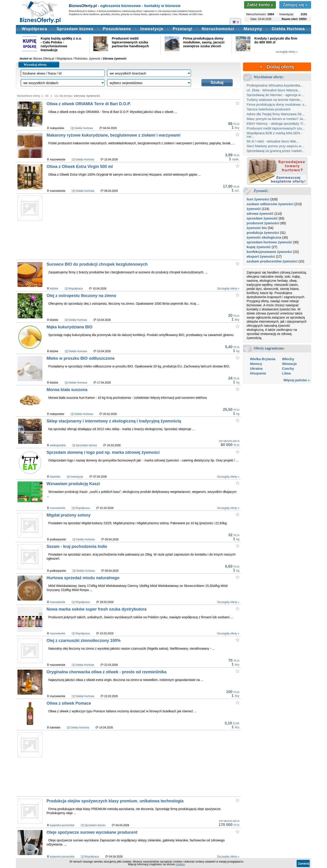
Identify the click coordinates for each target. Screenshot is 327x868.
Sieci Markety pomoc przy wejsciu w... (275, 146)
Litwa (286, 373)
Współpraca (35, 29)
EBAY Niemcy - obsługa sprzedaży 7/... (276, 123)
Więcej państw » (297, 380)
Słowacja (289, 364)
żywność (254, 209)
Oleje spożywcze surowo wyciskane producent (92, 832)
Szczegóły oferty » (228, 289)
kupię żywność (259, 247)
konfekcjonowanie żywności (269, 252)
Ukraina (256, 368)
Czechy (288, 368)
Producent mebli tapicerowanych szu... (276, 128)
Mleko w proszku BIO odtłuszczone (81, 358)
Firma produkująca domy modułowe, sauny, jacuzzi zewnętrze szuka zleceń (204, 42)
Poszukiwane (117, 29)
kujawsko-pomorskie (62, 825)
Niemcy (256, 364)
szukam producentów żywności (272, 261)
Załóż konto (260, 5)
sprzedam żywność (262, 218)
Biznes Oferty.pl (44, 59)
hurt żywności (258, 199)
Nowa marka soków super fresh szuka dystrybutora (97, 609)
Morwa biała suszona (67, 390)
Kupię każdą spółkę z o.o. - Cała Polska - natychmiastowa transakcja (61, 44)
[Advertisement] (134, 227)
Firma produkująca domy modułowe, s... (277, 104)
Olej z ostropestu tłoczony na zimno (81, 296)
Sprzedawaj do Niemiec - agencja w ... (276, 95)
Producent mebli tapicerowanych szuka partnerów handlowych (130, 42)
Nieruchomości (218, 29)
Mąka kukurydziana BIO (69, 327)
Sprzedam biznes (75, 29)
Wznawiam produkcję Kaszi (73, 484)
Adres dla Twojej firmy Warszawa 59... (275, 114)
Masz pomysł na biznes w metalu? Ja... (276, 119)
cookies (180, 864)
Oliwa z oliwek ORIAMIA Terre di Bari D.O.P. (89, 104)
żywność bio (257, 228)
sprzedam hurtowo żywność (269, 242)
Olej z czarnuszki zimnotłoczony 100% (84, 641)
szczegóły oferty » (287, 52)
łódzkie (54, 289)
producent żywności (263, 223)
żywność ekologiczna (264, 237)
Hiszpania (258, 373)
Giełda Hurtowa (288, 29)
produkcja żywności (263, 233)
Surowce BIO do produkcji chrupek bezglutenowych (97, 264)
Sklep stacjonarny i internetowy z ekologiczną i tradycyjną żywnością (114, 421)
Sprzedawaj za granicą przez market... (276, 151)
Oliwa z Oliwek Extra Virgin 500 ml (80, 167)
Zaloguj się (295, 5)
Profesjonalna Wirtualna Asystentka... (275, 85)
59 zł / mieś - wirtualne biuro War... (273, 141)
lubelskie (55, 477)
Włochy (288, 359)
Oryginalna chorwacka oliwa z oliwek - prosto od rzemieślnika (107, 672)
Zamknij (304, 864)
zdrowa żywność (260, 213)
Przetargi (183, 29)
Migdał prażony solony (69, 515)
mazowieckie (58, 508)
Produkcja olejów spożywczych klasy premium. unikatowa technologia (115, 801)
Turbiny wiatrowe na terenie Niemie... (275, 100)
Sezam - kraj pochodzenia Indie (77, 546)
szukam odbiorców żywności (270, 204)
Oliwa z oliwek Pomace (69, 703)
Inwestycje (152, 29)
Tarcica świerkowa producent (269, 109)
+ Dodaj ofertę (277, 67)
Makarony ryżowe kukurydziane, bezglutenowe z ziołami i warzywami (113, 135)
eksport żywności (261, 256)
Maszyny (253, 29)
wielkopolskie (58, 445)
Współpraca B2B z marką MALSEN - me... (274, 135)
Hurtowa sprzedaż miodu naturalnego (83, 578)
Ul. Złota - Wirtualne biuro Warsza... (274, 90)
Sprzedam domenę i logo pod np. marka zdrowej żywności (103, 452)
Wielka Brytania (263, 359)
